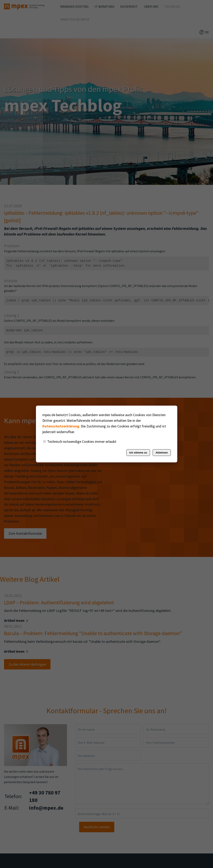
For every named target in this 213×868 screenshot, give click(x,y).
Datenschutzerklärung (61, 426)
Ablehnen (162, 453)
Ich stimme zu (138, 453)
